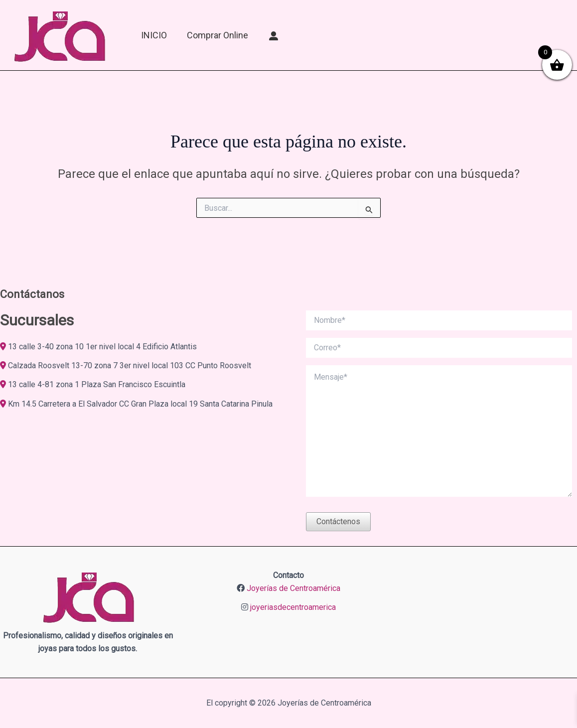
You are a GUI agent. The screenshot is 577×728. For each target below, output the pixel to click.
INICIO (154, 35)
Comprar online (217, 35)
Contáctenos (338, 521)
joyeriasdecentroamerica (293, 607)
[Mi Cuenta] (274, 35)
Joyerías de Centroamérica (293, 588)
